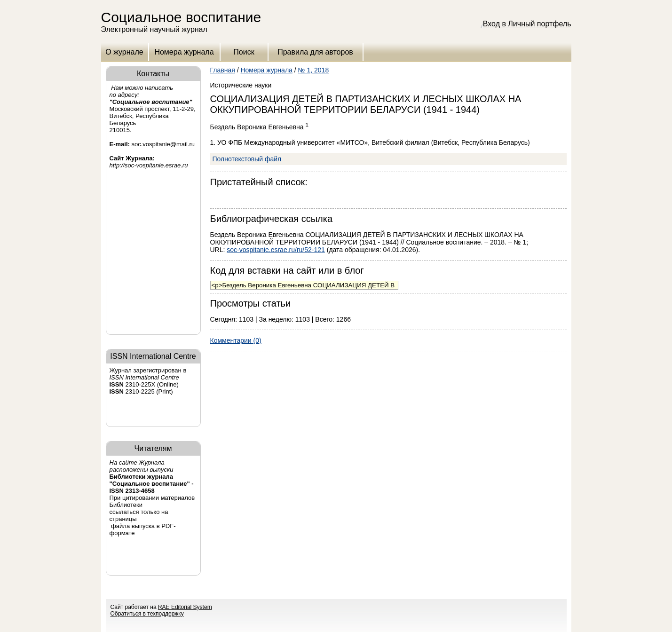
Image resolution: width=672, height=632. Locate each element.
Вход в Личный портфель (527, 24)
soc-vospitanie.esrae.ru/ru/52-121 (276, 250)
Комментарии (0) (236, 340)
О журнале (124, 52)
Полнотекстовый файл (247, 159)
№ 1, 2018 (314, 70)
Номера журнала (184, 52)
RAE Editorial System (185, 607)
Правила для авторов (315, 52)
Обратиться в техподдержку (147, 614)
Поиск (244, 52)
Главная (223, 70)
